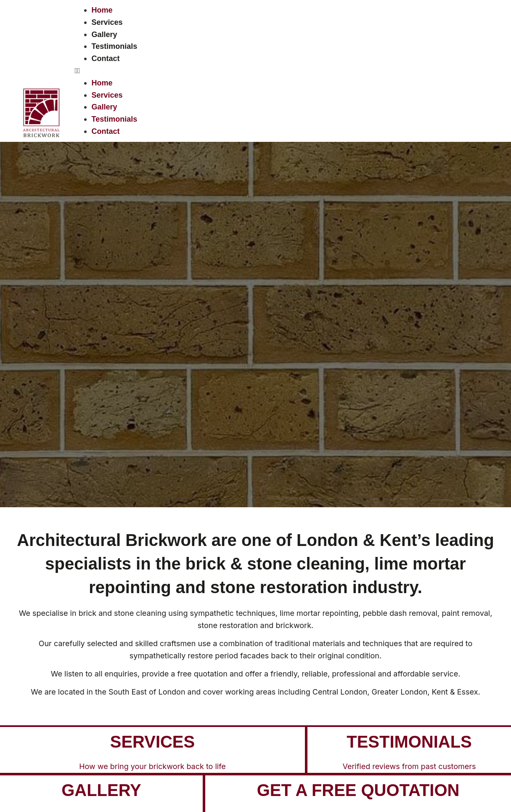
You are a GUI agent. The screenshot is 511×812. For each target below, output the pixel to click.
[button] (285, 71)
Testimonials (115, 46)
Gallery (105, 35)
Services (107, 22)
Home (102, 10)
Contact (106, 59)
